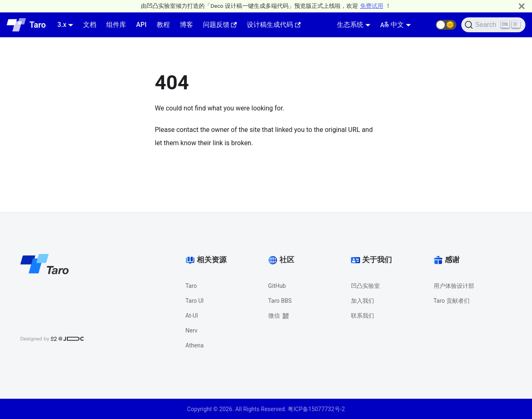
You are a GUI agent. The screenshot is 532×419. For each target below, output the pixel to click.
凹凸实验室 (365, 286)
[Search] (493, 25)
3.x (62, 25)
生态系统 (350, 25)
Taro (191, 286)
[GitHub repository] (426, 25)
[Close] (522, 6)
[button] (446, 25)
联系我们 (363, 316)
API (141, 25)
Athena (195, 345)
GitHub (277, 286)
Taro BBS (280, 301)
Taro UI (195, 301)
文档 (90, 25)
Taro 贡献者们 (452, 301)
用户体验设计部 (454, 286)
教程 (163, 25)
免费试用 (372, 6)
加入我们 (363, 301)
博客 (186, 25)
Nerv (192, 330)
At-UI (192, 316)
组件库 (116, 25)
